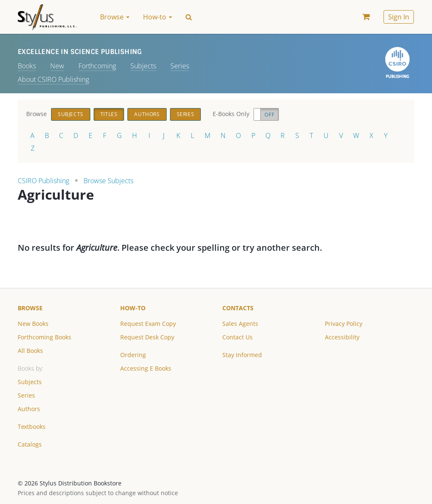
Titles (109, 114)
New (57, 66)
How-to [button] (158, 17)
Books (27, 66)
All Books (30, 351)
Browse (30, 308)
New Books (33, 324)
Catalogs (30, 444)
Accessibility (342, 337)
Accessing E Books (146, 368)
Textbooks (32, 427)
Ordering (133, 355)
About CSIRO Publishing (53, 79)
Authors (147, 114)
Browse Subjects (108, 181)
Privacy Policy (344, 324)
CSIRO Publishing (43, 181)
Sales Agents (240, 324)
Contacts (238, 308)
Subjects (143, 66)
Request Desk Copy (147, 337)
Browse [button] (115, 17)
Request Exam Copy (148, 324)
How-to (133, 308)
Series (180, 66)
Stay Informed (242, 355)
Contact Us (238, 337)
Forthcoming (97, 66)
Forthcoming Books (45, 337)
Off (269, 115)
